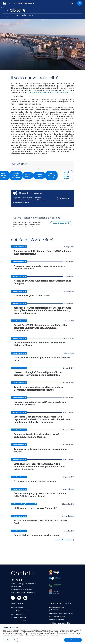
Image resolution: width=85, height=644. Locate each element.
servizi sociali (29, 175)
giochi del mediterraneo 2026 (60, 623)
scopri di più (65, 198)
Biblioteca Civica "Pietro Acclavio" (24, 504)
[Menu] (80, 3)
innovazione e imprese (19, 618)
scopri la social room (57, 620)
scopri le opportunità (61, 223)
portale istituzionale (18, 624)
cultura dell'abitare (18, 614)
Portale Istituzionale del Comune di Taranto (48, 92)
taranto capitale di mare (20, 627)
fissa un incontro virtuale (53, 175)
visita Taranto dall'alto (57, 616)
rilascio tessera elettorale (17, 175)
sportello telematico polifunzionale (57, 609)
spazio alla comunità (18, 621)
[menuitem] (17, 641)
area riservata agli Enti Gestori (60, 632)
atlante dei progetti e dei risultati (61, 613)
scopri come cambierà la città (66, 175)
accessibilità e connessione (21, 611)
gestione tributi (41, 175)
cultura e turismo (17, 608)
